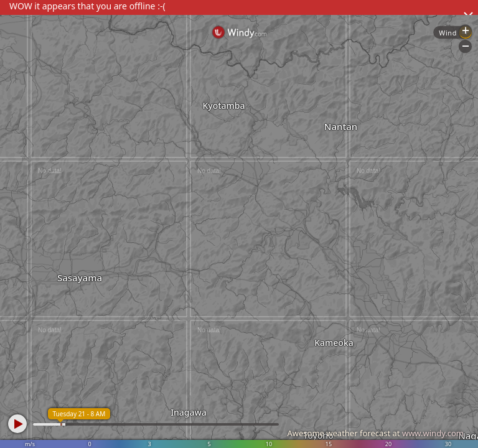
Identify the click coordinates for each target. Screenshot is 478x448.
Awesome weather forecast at (375, 433)
